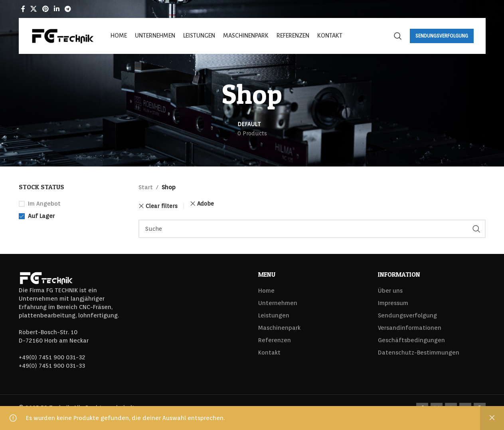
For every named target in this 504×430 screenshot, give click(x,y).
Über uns (390, 291)
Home (266, 291)
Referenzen (275, 340)
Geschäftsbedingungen (411, 340)
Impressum (393, 303)
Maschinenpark (279, 328)
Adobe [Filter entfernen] (206, 203)
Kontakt (269, 353)
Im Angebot (44, 204)
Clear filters (162, 206)
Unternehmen (278, 303)
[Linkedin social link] (56, 9)
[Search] (398, 36)
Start (146, 187)
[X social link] (34, 9)
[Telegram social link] (68, 9)
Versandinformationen (410, 328)
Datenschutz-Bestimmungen (419, 353)
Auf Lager (41, 216)
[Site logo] (63, 36)
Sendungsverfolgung (442, 36)
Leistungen (274, 315)
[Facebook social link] (23, 9)
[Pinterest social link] (45, 9)
